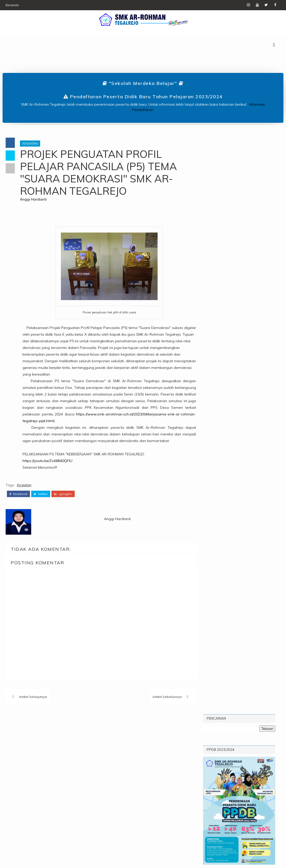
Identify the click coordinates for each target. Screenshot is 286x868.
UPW (60, 763)
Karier (70, 746)
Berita (24, 746)
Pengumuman (55, 754)
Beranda (12, 5)
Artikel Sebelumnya (161, 697)
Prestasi (26, 763)
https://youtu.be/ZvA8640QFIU (48, 461)
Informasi (47, 746)
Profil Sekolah (251, 356)
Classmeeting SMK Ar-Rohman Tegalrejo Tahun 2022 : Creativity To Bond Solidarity (256, 430)
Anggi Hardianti (34, 200)
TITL (45, 763)
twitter (41, 494)
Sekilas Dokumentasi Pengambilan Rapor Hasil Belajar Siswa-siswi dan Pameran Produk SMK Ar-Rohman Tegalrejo (239, 466)
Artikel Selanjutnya (33, 697)
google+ (63, 494)
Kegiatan (31, 144)
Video (76, 763)
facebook (18, 494)
